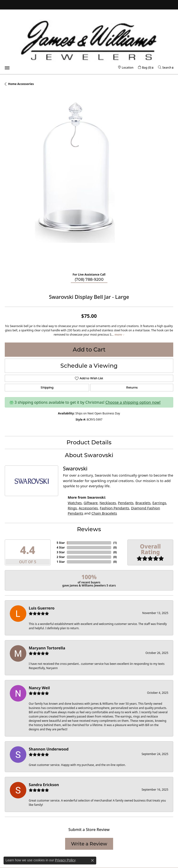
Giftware (91, 503)
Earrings (159, 503)
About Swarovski (89, 455)
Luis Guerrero (42, 608)
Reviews (89, 529)
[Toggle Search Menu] (165, 68)
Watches (75, 503)
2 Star (61, 557)
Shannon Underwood (49, 749)
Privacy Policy (65, 860)
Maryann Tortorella (47, 648)
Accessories (88, 508)
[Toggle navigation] (7, 68)
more (119, 334)
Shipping (47, 387)
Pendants (126, 503)
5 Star (61, 543)
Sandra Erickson (44, 785)
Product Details (89, 442)
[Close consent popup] (92, 860)
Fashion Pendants (115, 508)
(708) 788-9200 (89, 279)
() (115, 543)
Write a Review (89, 844)
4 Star (61, 547)
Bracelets (143, 503)
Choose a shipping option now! (133, 402)
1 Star (61, 562)
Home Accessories (21, 84)
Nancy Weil (39, 688)
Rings (72, 508)
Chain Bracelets (104, 513)
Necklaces (108, 503)
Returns (132, 387)
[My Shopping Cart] (145, 68)
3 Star (61, 552)
